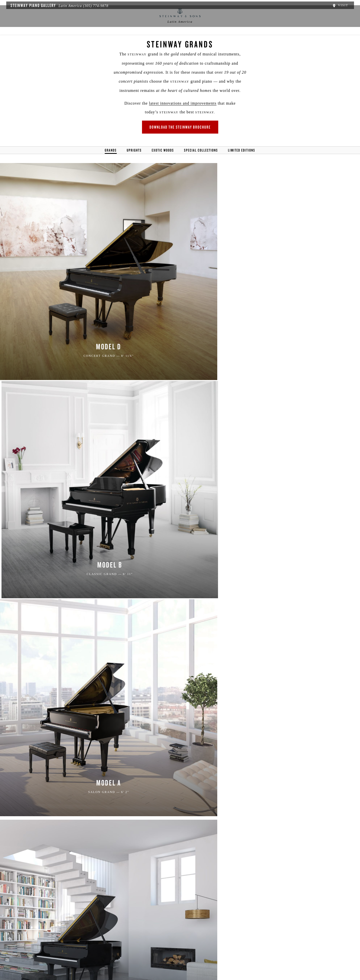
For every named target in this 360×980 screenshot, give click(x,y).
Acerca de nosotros (46, 955)
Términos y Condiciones (127, 955)
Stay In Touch (221, 929)
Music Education (242, 42)
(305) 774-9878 (93, 5)
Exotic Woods (163, 164)
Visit (343, 4)
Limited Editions (242, 164)
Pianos (210, 42)
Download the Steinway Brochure (180, 139)
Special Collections (201, 164)
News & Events (143, 42)
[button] (128, 925)
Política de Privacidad (84, 955)
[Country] (220, 785)
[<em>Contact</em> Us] (151, 925)
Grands (111, 164)
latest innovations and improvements (162, 114)
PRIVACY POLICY (119, 818)
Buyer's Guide (180, 42)
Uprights (134, 164)
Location (111, 42)
